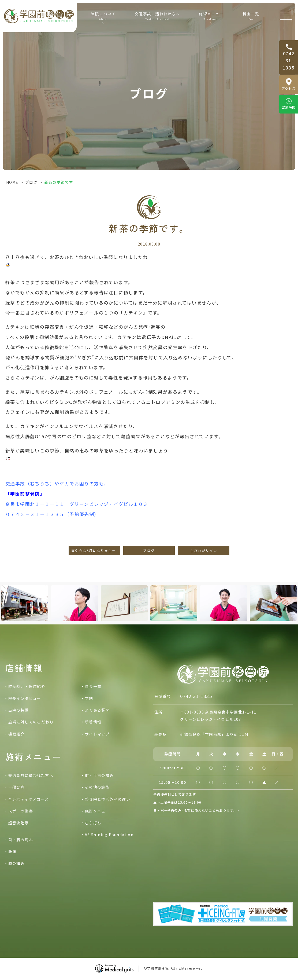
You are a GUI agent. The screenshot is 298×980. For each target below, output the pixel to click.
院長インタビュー (25, 698)
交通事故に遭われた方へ (157, 16)
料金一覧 (251, 16)
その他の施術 (97, 787)
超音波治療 (19, 823)
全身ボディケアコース (29, 799)
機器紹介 (17, 734)
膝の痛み (17, 863)
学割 (89, 698)
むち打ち (93, 823)
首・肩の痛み (21, 840)
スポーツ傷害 (21, 811)
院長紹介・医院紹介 (27, 686)
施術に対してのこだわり (31, 722)
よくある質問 (97, 710)
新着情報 (93, 722)
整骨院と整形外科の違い (108, 799)
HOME (12, 182)
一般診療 (17, 787)
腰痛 (12, 851)
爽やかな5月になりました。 (96, 551)
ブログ (31, 182)
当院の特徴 (19, 710)
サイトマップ (97, 734)
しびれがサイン (204, 551)
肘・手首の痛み (99, 775)
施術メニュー (97, 811)
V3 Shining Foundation (109, 835)
